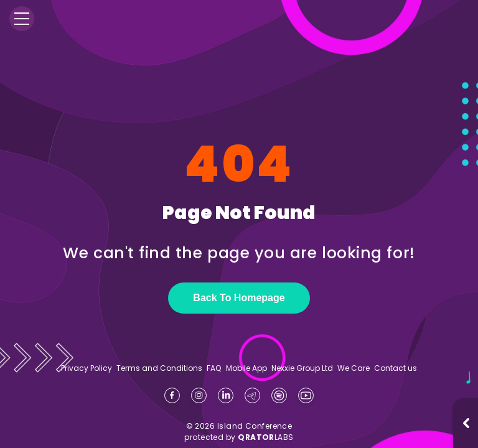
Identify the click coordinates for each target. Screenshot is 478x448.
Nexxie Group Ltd (302, 368)
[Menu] (22, 19)
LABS (266, 437)
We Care (354, 368)
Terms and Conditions (159, 368)
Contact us (396, 368)
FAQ (214, 368)
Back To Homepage (239, 298)
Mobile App (246, 368)
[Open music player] (466, 423)
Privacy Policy (87, 368)
